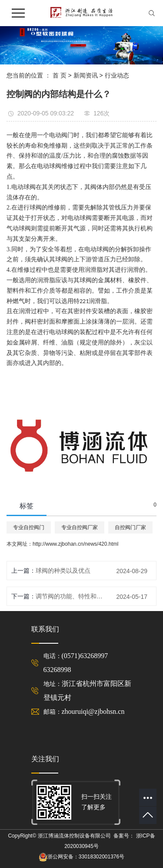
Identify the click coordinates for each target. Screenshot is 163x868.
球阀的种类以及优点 (63, 571)
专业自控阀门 (29, 527)
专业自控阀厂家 (80, 527)
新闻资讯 (86, 75)
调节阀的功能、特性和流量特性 (71, 596)
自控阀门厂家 (130, 527)
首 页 (60, 75)
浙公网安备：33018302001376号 (86, 857)
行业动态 (117, 75)
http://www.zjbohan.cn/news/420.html (75, 544)
